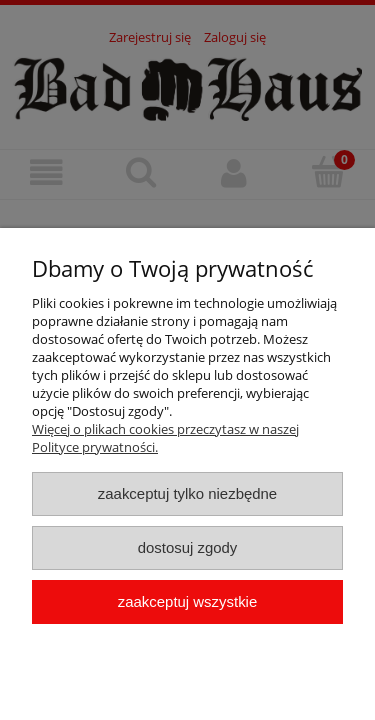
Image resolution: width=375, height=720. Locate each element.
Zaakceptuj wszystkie (187, 601)
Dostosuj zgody (188, 547)
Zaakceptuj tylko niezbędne (187, 493)
